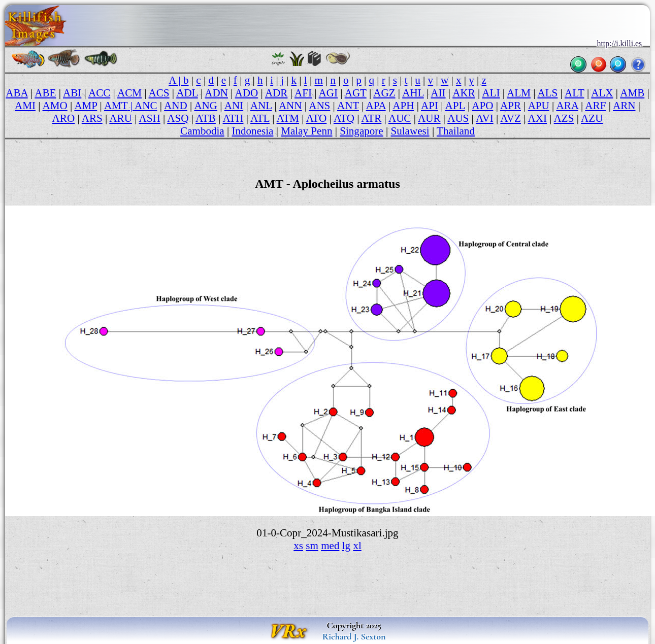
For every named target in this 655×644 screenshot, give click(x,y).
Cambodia (202, 131)
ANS (319, 106)
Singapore (361, 131)
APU (539, 106)
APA (376, 106)
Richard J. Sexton (354, 636)
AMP (86, 106)
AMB (632, 93)
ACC (99, 93)
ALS (548, 93)
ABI (72, 93)
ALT (575, 93)
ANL (261, 106)
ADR (276, 93)
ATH (233, 118)
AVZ (511, 118)
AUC (400, 118)
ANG (206, 106)
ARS (92, 118)
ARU (121, 118)
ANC (146, 106)
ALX (602, 93)
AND (176, 106)
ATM (288, 118)
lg (346, 546)
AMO (55, 106)
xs (298, 546)
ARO (64, 118)
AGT (356, 93)
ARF (595, 106)
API (430, 106)
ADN (216, 93)
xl (357, 546)
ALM (519, 93)
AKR (464, 93)
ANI (234, 106)
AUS (458, 118)
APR (511, 106)
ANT (348, 106)
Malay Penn (306, 131)
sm (312, 546)
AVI (485, 118)
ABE (45, 93)
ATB (206, 118)
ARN (624, 106)
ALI (491, 93)
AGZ (384, 93)
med (330, 546)
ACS (159, 93)
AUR (429, 118)
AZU (592, 118)
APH (403, 106)
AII (438, 93)
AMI (25, 106)
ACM (129, 93)
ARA (567, 106)
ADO (247, 93)
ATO (317, 118)
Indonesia (252, 131)
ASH (149, 118)
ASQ (178, 118)
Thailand (456, 131)
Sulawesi (410, 131)
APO (482, 106)
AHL (413, 93)
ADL (187, 93)
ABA (17, 93)
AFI (303, 93)
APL (455, 106)
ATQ (344, 118)
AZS (564, 118)
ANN (290, 106)
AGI (328, 93)
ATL (260, 118)
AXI (537, 118)
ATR (371, 118)
